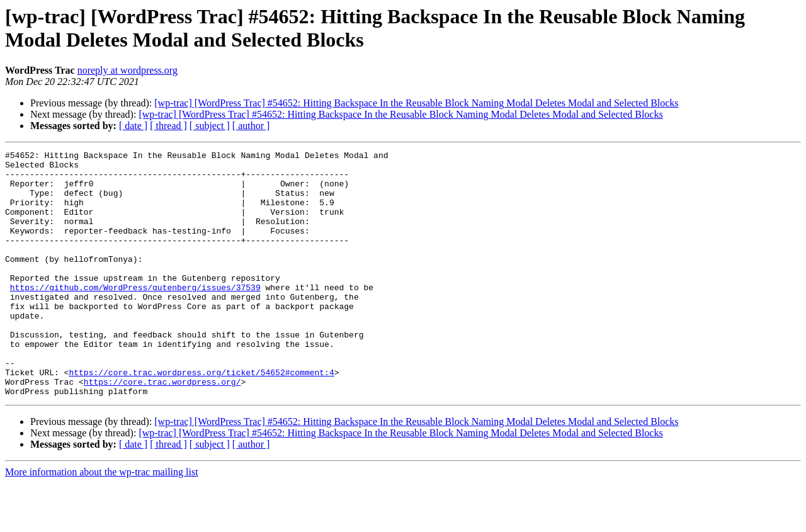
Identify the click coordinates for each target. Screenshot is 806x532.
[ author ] (251, 126)
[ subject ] (210, 126)
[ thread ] (168, 126)
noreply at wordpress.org (128, 70)
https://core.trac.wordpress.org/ (162, 429)
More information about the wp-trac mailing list (102, 521)
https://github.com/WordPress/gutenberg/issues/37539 (135, 315)
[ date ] (133, 126)
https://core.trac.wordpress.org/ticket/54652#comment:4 (201, 417)
